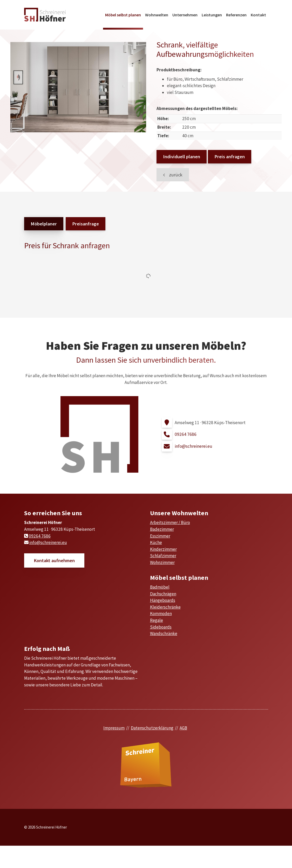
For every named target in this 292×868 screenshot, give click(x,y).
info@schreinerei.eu (193, 446)
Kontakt (258, 15)
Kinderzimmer (163, 549)
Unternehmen (185, 15)
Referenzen (236, 15)
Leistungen (212, 15)
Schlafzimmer (163, 556)
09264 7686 (186, 434)
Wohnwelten (157, 15)
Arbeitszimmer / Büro (170, 522)
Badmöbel (160, 587)
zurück (175, 175)
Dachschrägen (163, 594)
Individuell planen (182, 157)
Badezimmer (162, 529)
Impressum (114, 728)
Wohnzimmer (162, 562)
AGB (183, 728)
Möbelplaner (44, 224)
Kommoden (161, 614)
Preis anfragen (230, 157)
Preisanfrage (86, 224)
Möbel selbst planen (123, 15)
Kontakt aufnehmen (54, 560)
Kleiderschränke (165, 607)
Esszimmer (160, 536)
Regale (157, 620)
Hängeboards (163, 600)
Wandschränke (164, 633)
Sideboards (161, 627)
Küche (156, 542)
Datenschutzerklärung (152, 728)
